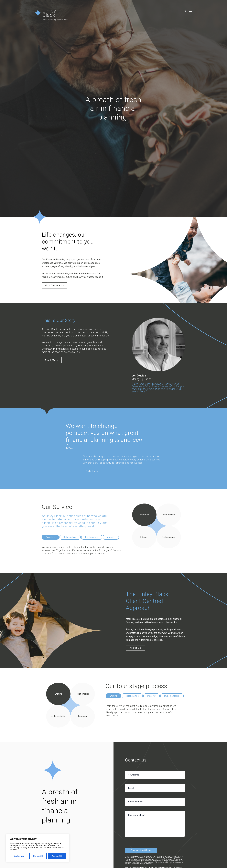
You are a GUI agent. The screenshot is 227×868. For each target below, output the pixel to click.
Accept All (57, 856)
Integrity (111, 537)
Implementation (172, 696)
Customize (19, 856)
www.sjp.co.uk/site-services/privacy (138, 864)
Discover (152, 696)
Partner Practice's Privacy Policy (167, 861)
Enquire (113, 696)
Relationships (70, 537)
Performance (92, 537)
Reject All (38, 856)
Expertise (50, 537)
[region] (38, 848)
